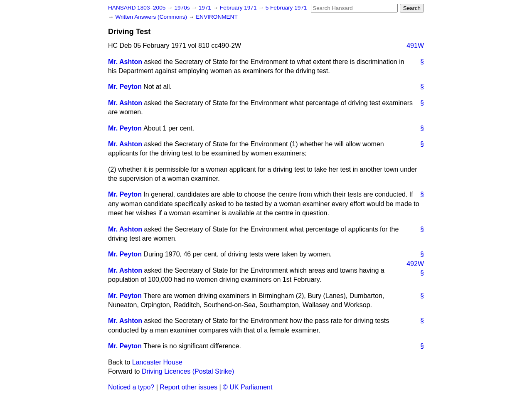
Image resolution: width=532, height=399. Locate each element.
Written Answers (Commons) (152, 17)
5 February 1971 (286, 8)
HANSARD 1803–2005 (137, 8)
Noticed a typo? (131, 387)
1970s (183, 8)
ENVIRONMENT (217, 17)
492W (415, 264)
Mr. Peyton (125, 87)
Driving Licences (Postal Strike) (188, 371)
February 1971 (239, 8)
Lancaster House (157, 362)
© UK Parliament (248, 387)
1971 (206, 8)
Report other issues (188, 387)
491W (415, 46)
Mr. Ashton (125, 62)
